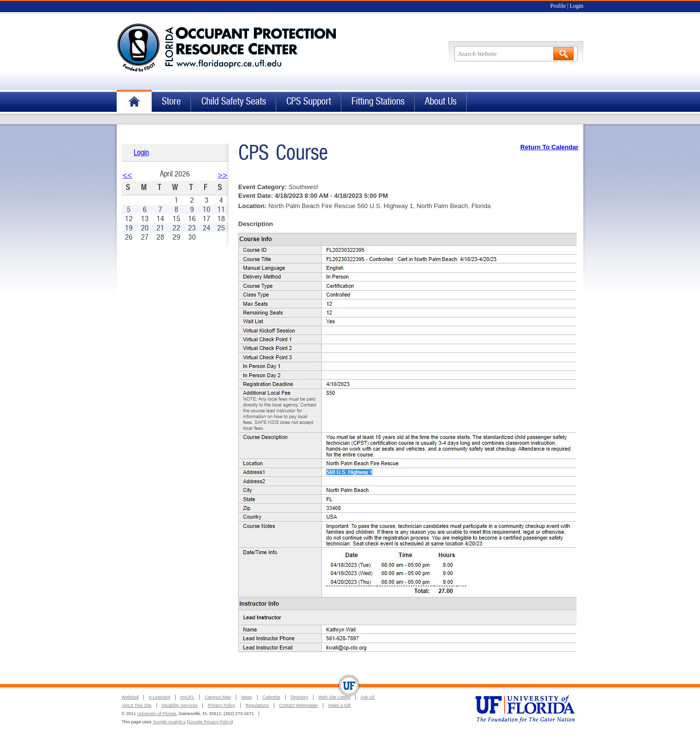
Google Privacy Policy (210, 722)
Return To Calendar (549, 147)
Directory (299, 697)
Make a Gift (340, 705)
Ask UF (368, 697)
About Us (441, 101)
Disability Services (180, 705)
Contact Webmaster (298, 705)
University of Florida (157, 714)
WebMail (130, 697)
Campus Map (218, 697)
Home (134, 102)
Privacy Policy (221, 705)
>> (223, 175)
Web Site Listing (334, 697)
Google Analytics (169, 722)
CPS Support (309, 101)
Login (577, 6)
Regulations (257, 705)
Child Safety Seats (234, 101)
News (247, 697)
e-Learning (159, 697)
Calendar (271, 697)
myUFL (187, 697)
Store (171, 101)
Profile (558, 6)
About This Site (137, 705)
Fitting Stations (378, 101)
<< (127, 175)
